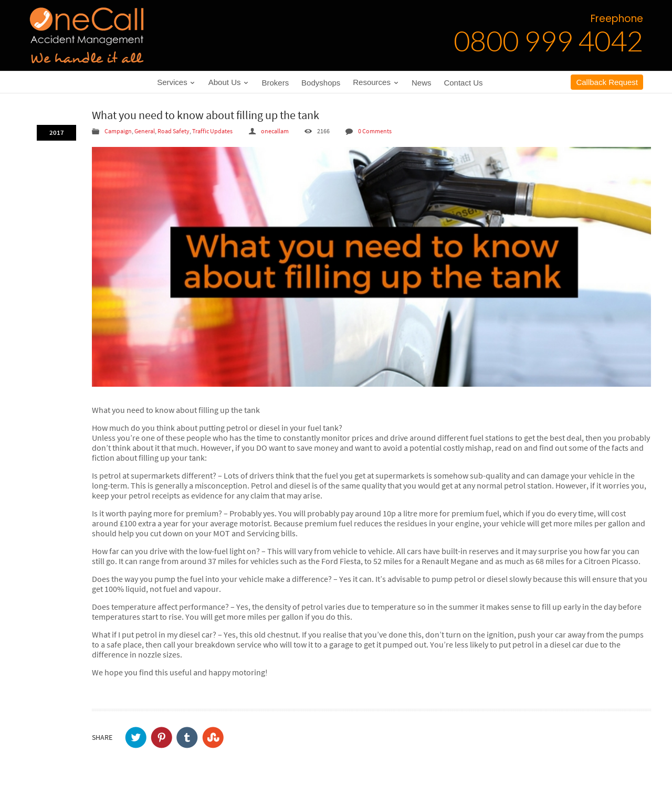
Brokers (276, 83)
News (422, 83)
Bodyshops (321, 83)
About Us (229, 82)
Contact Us (463, 83)
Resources (376, 82)
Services (176, 82)
